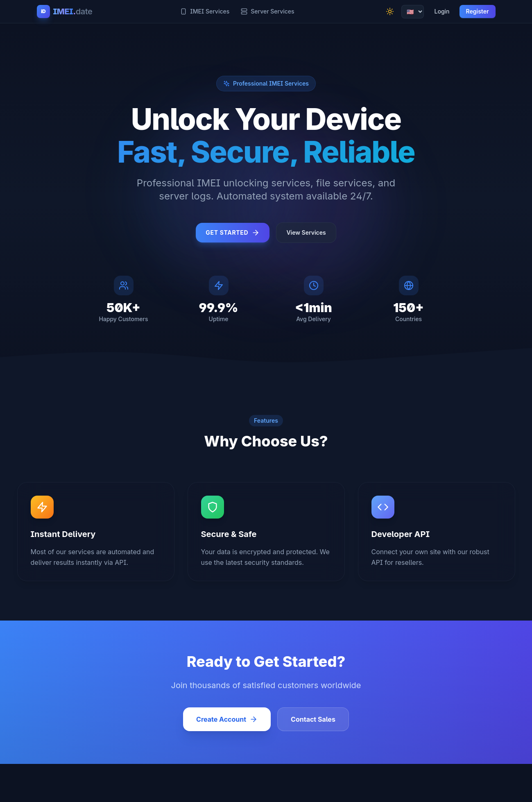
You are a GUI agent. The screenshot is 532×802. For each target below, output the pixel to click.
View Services (306, 232)
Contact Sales (313, 719)
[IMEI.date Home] (65, 11)
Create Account (227, 719)
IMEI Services (205, 11)
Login (442, 11)
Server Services (267, 11)
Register (478, 11)
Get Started (233, 233)
